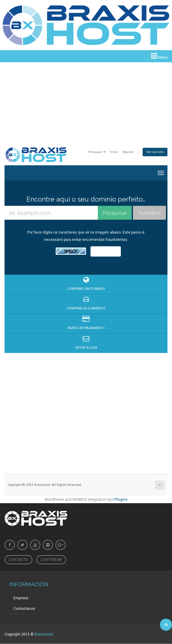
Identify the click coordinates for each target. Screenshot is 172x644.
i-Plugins (120, 499)
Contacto (18, 560)
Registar (128, 152)
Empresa (21, 598)
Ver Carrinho (155, 152)
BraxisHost (44, 634)
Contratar (51, 560)
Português (97, 152)
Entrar (114, 152)
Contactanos (24, 609)
